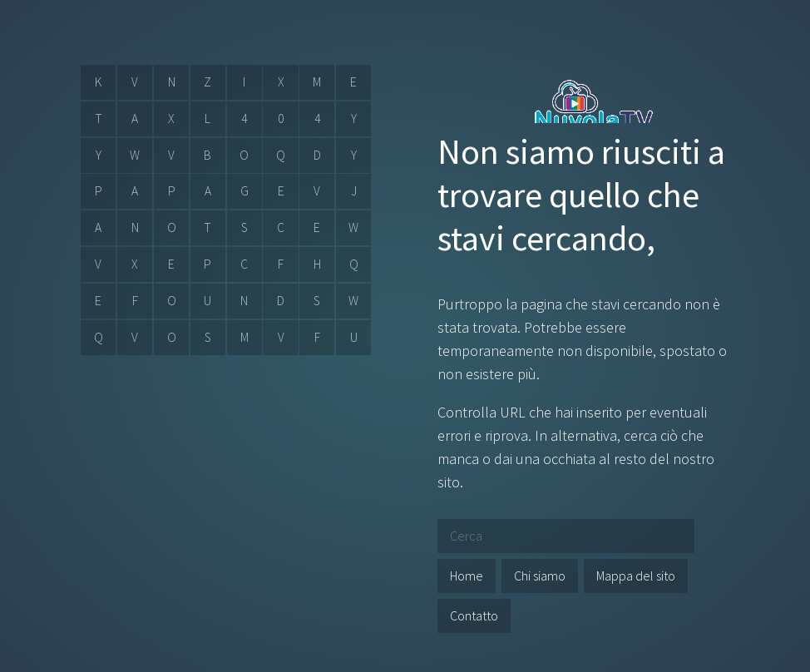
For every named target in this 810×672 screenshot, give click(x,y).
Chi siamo (540, 576)
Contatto (474, 615)
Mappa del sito (636, 576)
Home (467, 576)
